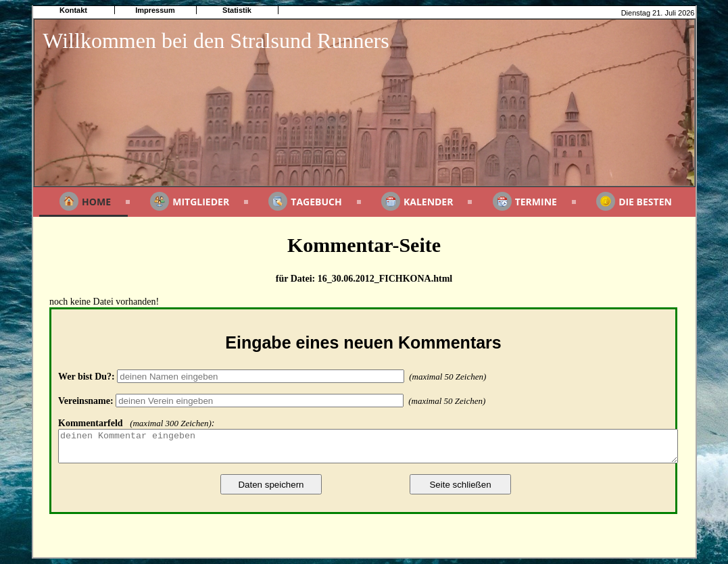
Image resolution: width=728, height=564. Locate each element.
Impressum (155, 10)
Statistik (237, 10)
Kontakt (73, 10)
